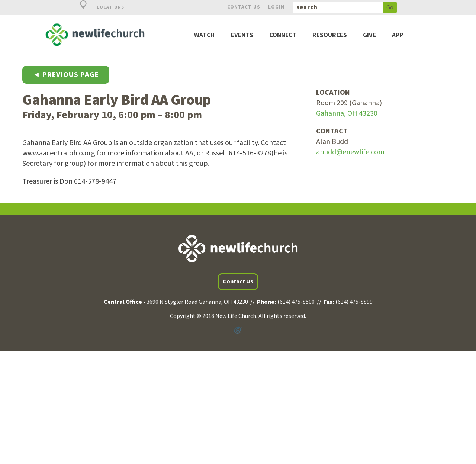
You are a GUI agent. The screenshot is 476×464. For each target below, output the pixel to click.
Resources (330, 36)
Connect (283, 36)
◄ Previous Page (66, 75)
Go (390, 7)
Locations (98, 7)
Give (369, 36)
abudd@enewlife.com (350, 152)
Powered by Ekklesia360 (238, 331)
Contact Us (244, 7)
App (398, 36)
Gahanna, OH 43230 (347, 113)
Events (242, 36)
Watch (204, 36)
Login (276, 7)
